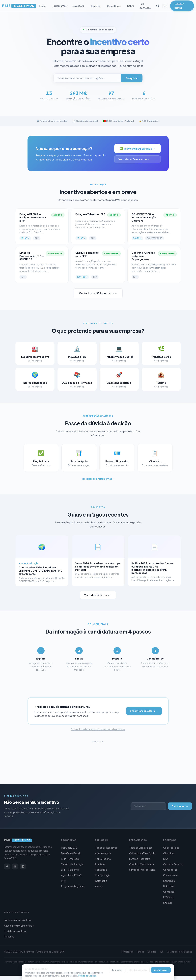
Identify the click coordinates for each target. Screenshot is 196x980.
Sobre (131, 6)
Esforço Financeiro (140, 859)
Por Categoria (103, 859)
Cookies (152, 952)
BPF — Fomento (70, 870)
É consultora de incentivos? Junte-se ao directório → (98, 738)
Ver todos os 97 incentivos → (98, 293)
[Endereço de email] (145, 806)
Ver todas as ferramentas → (134, 159)
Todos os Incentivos (106, 848)
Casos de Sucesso (173, 864)
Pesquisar (132, 78)
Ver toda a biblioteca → (98, 604)
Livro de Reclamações (179, 952)
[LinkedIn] (23, 866)
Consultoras (114, 6)
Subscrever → (180, 806)
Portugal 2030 (69, 848)
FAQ (166, 859)
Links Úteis (169, 886)
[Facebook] (7, 866)
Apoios (42, 6)
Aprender (96, 6)
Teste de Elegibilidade (141, 848)
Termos (140, 952)
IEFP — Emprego (70, 859)
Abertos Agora (103, 853)
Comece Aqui (171, 875)
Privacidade (127, 952)
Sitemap (168, 903)
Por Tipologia (103, 875)
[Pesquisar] (158, 6)
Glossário (169, 853)
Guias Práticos (171, 848)
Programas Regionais (73, 886)
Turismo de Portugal (72, 864)
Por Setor (100, 864)
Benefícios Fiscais (71, 853)
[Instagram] (15, 866)
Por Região (101, 870)
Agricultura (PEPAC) (72, 875)
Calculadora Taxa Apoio (142, 853)
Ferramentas (60, 6)
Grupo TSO (57, 952)
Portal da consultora (15, 931)
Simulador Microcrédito (142, 870)
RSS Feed (168, 897)
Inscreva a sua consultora (18, 920)
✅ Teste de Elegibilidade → (137, 148)
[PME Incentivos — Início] (19, 6)
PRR (63, 881)
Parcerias (9, 936)
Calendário (79, 6)
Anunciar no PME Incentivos (19, 926)
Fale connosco (145, 6)
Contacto (169, 892)
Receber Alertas (179, 6)
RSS (162, 952)
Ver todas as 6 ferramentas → (98, 488)
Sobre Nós (169, 881)
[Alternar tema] (165, 6)
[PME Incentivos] (30, 840)
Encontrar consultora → (144, 720)
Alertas (99, 886)
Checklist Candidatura (141, 864)
